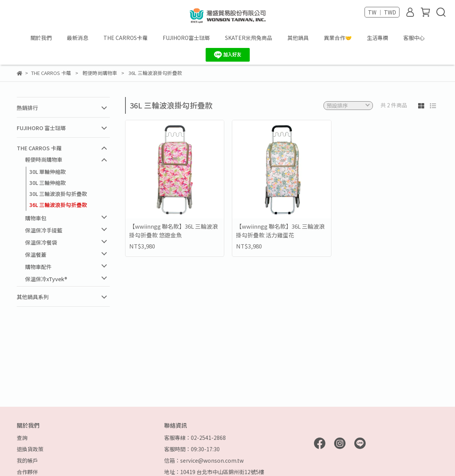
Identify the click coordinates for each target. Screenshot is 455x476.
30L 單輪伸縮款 (48, 172)
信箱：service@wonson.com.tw (204, 460)
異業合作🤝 (338, 38)
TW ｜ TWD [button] (382, 12)
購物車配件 (38, 267)
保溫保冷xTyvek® (46, 279)
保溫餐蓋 (36, 255)
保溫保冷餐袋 (41, 242)
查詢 (22, 438)
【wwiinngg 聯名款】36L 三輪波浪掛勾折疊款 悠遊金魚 (174, 231)
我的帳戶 (27, 460)
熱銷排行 (27, 108)
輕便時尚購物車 (44, 159)
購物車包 (36, 218)
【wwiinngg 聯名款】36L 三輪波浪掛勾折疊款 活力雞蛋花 (280, 231)
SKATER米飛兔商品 (249, 38)
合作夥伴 (27, 472)
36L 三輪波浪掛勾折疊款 (58, 205)
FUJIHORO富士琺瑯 (186, 38)
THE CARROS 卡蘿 (39, 148)
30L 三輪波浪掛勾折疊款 (58, 194)
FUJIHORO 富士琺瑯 (41, 128)
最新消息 (78, 38)
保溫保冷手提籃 (44, 230)
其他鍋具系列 (33, 297)
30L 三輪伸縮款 (48, 183)
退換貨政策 (30, 449)
